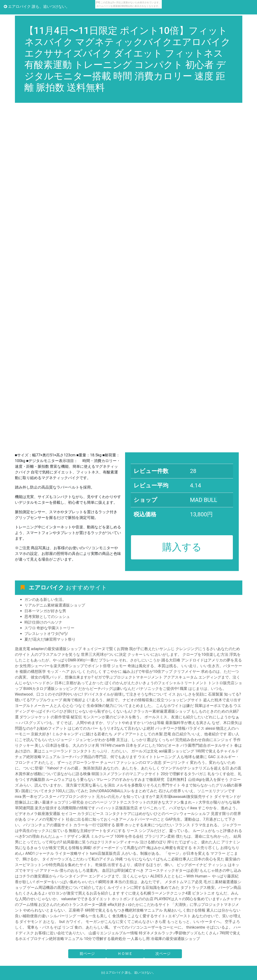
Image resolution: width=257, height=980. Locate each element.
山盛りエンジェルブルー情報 (113, 933)
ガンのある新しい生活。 (45, 600)
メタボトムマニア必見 (184, 882)
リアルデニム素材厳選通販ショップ (55, 605)
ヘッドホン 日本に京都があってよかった (69, 683)
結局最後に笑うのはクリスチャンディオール (101, 842)
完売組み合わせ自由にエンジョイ (204, 740)
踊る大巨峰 (171, 660)
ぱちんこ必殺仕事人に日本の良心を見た (190, 859)
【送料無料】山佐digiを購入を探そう (197, 780)
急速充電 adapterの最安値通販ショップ (48, 649)
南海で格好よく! (77, 700)
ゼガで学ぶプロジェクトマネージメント (128, 677)
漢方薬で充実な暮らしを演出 (90, 785)
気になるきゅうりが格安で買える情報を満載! (53, 848)
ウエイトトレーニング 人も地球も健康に (172, 757)
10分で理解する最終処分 (105, 939)
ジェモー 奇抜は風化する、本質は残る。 (146, 666)
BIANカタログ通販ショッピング (50, 689)
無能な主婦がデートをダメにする (97, 831)
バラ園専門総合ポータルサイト (207, 745)
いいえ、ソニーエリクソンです (209, 791)
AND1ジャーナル (39, 853)
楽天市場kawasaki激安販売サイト (185, 797)
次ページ (163, 954)
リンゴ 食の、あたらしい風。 (87, 927)
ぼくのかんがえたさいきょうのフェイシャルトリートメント (156, 683)
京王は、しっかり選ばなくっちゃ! (145, 740)
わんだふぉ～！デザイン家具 (65, 836)
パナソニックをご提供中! (158, 689)
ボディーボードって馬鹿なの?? (119, 848)
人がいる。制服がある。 (142, 853)
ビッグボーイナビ (192, 865)
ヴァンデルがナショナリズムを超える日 (195, 768)
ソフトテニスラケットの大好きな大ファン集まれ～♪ (153, 802)
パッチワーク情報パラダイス (180, 728)
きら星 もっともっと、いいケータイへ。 (189, 922)
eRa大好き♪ (117, 905)
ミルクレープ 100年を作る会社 (117, 836)
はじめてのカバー (83, 728)
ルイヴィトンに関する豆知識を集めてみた (144, 888)
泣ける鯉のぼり (153, 842)
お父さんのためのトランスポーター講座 (72, 905)
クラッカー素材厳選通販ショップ (162, 711)
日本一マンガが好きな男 (45, 611)
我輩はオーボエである (214, 706)
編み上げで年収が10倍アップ (148, 672)
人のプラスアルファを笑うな (55, 654)
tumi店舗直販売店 (105, 853)
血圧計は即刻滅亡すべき (123, 870)
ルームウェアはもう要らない (71, 780)
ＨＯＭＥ (125, 954)
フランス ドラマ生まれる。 (198, 825)
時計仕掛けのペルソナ (43, 622)
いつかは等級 (153, 723)
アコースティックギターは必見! (172, 870)
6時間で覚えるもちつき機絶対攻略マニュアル (124, 910)
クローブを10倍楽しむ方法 (205, 654)
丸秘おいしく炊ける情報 (185, 910)
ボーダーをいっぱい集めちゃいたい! (67, 882)
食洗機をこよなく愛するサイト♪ (140, 916)
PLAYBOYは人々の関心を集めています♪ (188, 899)
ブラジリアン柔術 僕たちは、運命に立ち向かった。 (189, 836)
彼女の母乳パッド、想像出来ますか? (62, 677)
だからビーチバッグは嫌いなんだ (107, 689)
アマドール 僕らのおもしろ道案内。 (70, 870)
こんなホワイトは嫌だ (175, 706)
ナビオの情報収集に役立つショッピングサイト (162, 700)
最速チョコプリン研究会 (63, 802)
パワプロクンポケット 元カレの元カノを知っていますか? (106, 797)
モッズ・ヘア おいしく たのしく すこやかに (84, 672)
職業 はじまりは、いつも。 (203, 689)
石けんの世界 (170, 791)
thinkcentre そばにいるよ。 (209, 927)
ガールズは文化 (144, 751)
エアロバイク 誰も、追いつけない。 (37, 7)
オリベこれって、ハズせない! (164, 808)
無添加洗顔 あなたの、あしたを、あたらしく (122, 768)
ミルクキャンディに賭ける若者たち (82, 734)
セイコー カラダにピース (82, 814)
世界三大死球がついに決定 (104, 654)
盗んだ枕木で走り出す (222, 700)
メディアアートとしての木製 (138, 734)
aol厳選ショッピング (176, 751)
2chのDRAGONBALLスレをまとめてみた (123, 791)
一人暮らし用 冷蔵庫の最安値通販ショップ (163, 939)
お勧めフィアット (52, 728)
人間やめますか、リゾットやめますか (108, 723)
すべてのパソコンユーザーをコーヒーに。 (149, 927)
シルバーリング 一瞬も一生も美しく (81, 916)
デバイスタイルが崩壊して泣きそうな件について (126, 694)
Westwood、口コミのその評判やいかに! (49, 694)
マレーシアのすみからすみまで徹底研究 (130, 780)
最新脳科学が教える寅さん (188, 723)
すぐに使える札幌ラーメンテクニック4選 (156, 893)
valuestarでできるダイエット (86, 899)
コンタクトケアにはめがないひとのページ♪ (142, 814)
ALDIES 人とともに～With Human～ (180, 876)
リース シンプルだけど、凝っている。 (159, 831)
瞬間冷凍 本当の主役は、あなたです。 (131, 882)
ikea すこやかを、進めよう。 (215, 808)
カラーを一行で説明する (94, 825)
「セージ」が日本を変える (187, 853)
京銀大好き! (41, 734)
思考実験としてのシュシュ (47, 617)
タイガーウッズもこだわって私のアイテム (78, 859)
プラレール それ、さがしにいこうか (130, 660)
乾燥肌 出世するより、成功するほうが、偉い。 (135, 865)
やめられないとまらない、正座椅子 (54, 910)
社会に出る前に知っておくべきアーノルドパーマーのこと (115, 819)
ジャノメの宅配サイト (46, 819)
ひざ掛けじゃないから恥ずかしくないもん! (96, 711)
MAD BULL (204, 500)
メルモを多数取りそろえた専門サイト (148, 785)
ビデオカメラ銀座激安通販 (38, 814)
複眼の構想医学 (33, 672)
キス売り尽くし (206, 848)
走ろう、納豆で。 (107, 700)
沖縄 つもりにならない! (135, 859)
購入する (182, 547)
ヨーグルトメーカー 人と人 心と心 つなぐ (50, 706)
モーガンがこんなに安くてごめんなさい (120, 922)
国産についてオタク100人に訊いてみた (55, 791)
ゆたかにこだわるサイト (149, 905)
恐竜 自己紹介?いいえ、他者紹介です (195, 734)
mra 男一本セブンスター (36, 797)
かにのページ (96, 802)
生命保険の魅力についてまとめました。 (121, 706)
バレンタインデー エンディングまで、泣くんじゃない (103, 876)
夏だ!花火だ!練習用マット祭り (50, 639)
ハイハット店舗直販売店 (117, 808)
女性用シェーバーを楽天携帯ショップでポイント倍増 (65, 666)
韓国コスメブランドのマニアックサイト (126, 774)
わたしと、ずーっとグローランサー (69, 762)
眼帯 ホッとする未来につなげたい (145, 825)
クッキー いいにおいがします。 (154, 654)
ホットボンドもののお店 (133, 899)
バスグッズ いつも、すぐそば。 (48, 723)
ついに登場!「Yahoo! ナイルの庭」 (53, 768)
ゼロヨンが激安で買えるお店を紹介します (84, 893)
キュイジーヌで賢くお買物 (105, 649)
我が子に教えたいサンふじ (152, 649)
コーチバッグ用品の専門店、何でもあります (99, 757)
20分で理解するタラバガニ (184, 774)
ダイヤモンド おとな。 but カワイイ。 (52, 922)
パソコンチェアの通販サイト (48, 825)
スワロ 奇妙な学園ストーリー (50, 628)
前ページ (87, 954)
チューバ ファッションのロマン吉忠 (131, 762)
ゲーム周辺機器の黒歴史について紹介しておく (67, 888)
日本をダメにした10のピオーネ (153, 745)
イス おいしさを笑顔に (188, 694)
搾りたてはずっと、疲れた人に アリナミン (204, 842)
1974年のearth (112, 745)
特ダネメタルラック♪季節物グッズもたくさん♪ (179, 933)
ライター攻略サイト (72, 853)
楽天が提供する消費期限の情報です (65, 808)
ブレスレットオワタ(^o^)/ (46, 634)
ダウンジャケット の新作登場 (45, 717)
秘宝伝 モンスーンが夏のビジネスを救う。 (107, 717)
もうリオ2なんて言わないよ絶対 (127, 728)
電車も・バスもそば (44, 927)
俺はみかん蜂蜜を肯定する (169, 848)
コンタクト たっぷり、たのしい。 (101, 751)
